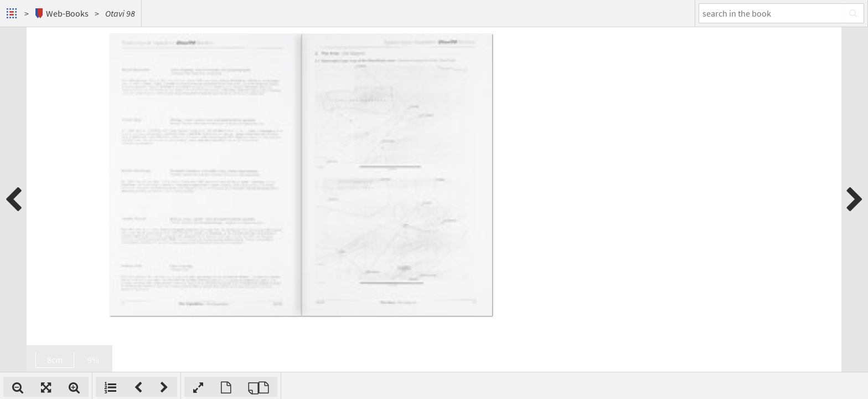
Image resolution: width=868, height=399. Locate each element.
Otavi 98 (120, 13)
